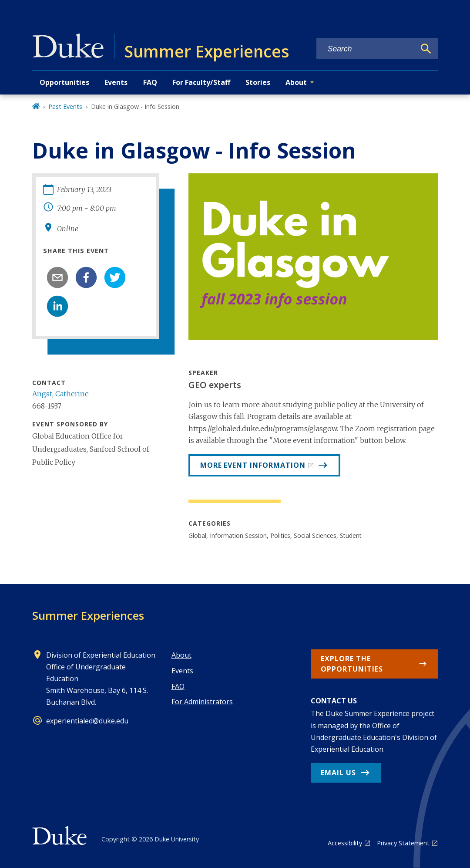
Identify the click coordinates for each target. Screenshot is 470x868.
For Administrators (202, 702)
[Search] (426, 49)
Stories (258, 82)
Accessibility (345, 843)
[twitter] (115, 277)
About (181, 655)
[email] (57, 277)
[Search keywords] (366, 49)
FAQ (150, 82)
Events (116, 82)
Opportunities (64, 82)
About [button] (296, 82)
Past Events (65, 106)
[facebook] (86, 277)
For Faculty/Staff (201, 82)
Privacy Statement (403, 843)
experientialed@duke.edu (87, 721)
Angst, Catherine (60, 394)
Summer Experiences (88, 615)
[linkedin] (57, 306)
